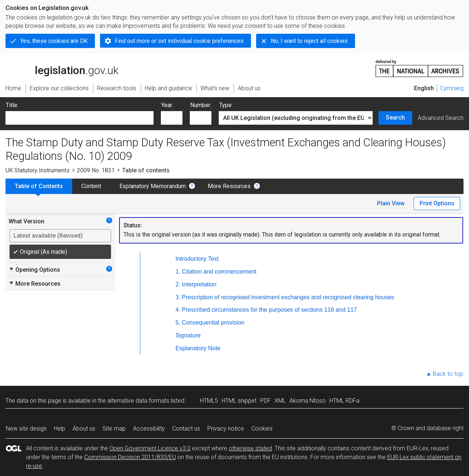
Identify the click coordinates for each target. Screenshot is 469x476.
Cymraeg (452, 88)
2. (178, 284)
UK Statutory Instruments (38, 170)
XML (280, 401)
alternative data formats (138, 401)
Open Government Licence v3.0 (150, 448)
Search (395, 118)
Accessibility (149, 429)
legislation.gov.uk (62, 68)
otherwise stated (250, 448)
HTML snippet (239, 401)
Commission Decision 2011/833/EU (130, 457)
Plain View (391, 203)
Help (60, 429)
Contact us (186, 429)
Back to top (448, 374)
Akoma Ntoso (308, 401)
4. (178, 310)
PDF (265, 401)
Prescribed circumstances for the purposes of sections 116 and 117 (269, 310)
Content (91, 186)
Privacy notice (226, 429)
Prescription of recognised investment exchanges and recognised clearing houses (288, 297)
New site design (26, 429)
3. (178, 297)
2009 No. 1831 (96, 170)
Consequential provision (213, 323)
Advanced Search (441, 118)
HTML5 (209, 401)
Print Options (437, 203)
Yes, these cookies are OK (54, 41)
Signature (188, 335)
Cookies (262, 429)
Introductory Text (197, 259)
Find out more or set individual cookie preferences (179, 41)
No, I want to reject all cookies (309, 41)
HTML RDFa (344, 401)
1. (178, 272)
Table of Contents (39, 186)
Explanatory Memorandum (153, 186)
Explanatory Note (198, 348)
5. (178, 323)
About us (84, 429)
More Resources (229, 186)
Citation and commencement (219, 272)
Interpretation (199, 284)
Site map (114, 429)
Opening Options (34, 270)
